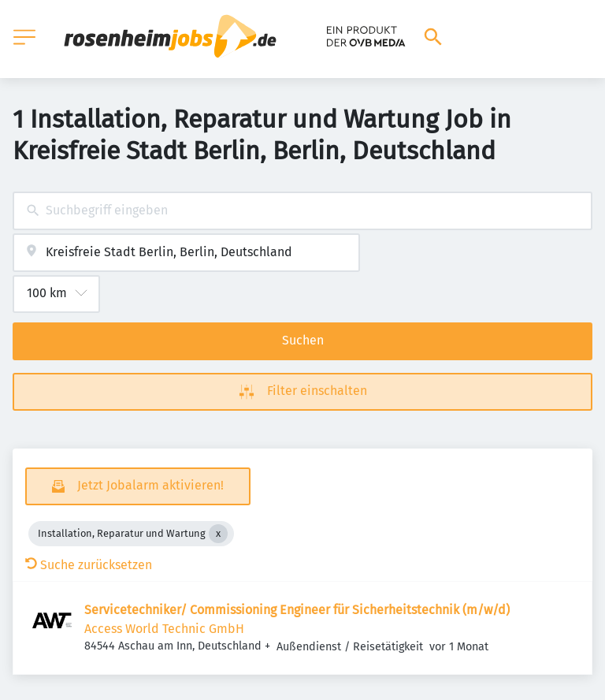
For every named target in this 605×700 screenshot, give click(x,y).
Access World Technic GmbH (164, 629)
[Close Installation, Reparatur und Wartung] (218, 534)
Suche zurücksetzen (89, 565)
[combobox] (302, 211)
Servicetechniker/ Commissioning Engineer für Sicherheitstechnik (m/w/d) (297, 610)
